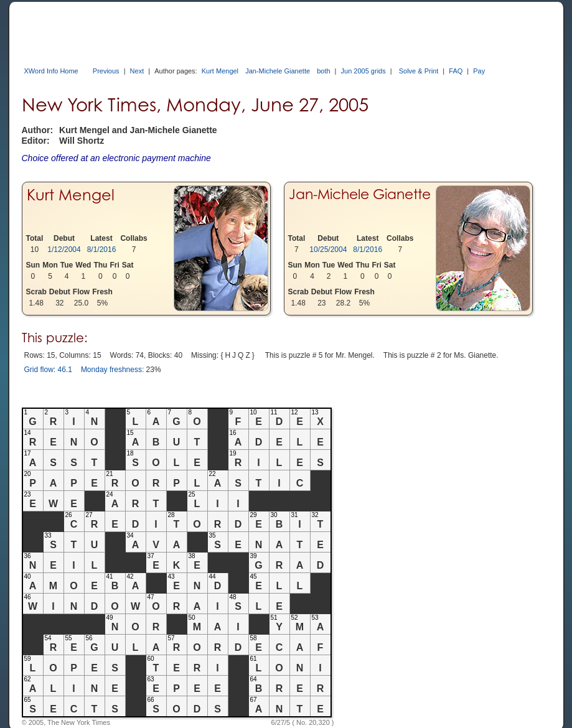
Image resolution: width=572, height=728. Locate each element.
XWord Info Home (51, 71)
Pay (479, 71)
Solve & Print (419, 71)
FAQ (456, 71)
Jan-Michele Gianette (278, 71)
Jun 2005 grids (363, 71)
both (323, 71)
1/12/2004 (64, 250)
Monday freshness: (112, 370)
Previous (106, 71)
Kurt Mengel (220, 71)
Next (137, 71)
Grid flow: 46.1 (48, 370)
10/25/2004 (328, 250)
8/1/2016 (102, 250)
